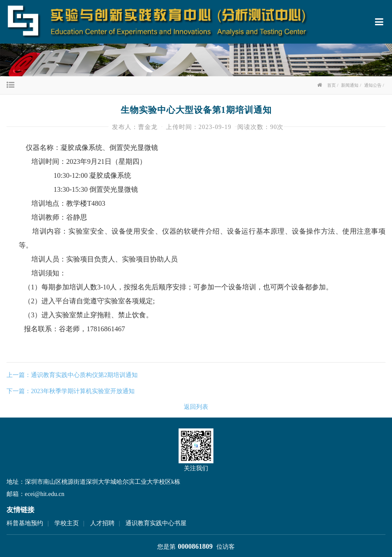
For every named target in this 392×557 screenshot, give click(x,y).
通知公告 (373, 85)
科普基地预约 (25, 523)
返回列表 (196, 407)
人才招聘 (102, 523)
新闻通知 (350, 85)
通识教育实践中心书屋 (156, 523)
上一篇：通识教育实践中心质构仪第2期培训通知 (72, 375)
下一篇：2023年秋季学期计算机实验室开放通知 (71, 391)
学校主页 (67, 523)
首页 (331, 85)
